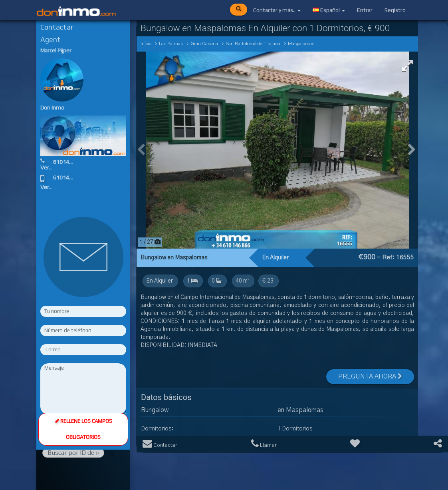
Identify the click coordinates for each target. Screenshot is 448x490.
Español (329, 10)
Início (146, 44)
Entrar (365, 10)
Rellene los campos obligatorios (83, 331)
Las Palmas (171, 44)
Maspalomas (301, 44)
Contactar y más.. (277, 10)
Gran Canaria (204, 44)
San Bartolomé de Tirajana (253, 44)
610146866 (68, 162)
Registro (395, 10)
